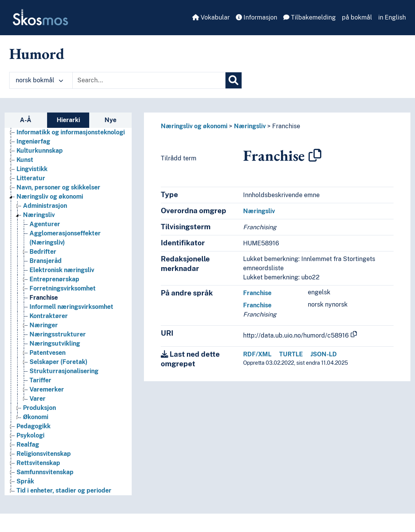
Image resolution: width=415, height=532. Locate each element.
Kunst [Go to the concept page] (25, 160)
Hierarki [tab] (68, 120)
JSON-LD (324, 354)
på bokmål (357, 17)
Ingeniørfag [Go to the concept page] (33, 141)
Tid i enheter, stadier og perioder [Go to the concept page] (64, 490)
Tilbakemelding (310, 17)
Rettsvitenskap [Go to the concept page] (38, 463)
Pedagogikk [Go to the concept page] (33, 426)
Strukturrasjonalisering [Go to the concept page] (64, 371)
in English (392, 17)
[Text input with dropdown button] (149, 80)
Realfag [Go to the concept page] (28, 445)
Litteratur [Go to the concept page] (31, 178)
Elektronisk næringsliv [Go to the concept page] (62, 270)
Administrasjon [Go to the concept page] (45, 206)
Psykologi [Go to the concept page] (30, 435)
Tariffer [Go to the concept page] (40, 380)
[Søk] (234, 80)
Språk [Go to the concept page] (25, 481)
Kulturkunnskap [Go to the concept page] (40, 151)
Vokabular (211, 17)
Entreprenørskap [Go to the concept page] (54, 279)
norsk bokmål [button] (39, 80)
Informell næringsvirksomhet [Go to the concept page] (71, 307)
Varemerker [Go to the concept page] (47, 389)
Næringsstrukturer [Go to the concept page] (58, 334)
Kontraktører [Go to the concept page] (49, 316)
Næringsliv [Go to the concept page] (39, 215)
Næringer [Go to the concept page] (44, 325)
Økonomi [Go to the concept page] (36, 417)
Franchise (286, 126)
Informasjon (257, 17)
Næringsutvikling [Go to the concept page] (55, 344)
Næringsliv (250, 126)
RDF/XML (257, 354)
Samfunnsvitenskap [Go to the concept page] (45, 472)
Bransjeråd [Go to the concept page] (46, 261)
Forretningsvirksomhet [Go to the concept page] (63, 288)
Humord (37, 54)
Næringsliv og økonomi (194, 126)
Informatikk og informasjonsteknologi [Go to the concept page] (71, 132)
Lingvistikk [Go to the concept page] (32, 169)
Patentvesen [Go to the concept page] (47, 353)
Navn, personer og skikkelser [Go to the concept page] (58, 187)
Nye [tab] (110, 120)
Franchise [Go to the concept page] (44, 298)
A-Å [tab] (26, 120)
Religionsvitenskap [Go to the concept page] (44, 454)
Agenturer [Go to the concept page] (45, 224)
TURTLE (291, 354)
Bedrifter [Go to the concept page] (43, 252)
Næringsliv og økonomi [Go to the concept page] (50, 197)
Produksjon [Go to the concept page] (39, 408)
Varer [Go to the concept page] (38, 399)
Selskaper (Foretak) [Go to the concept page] (58, 362)
